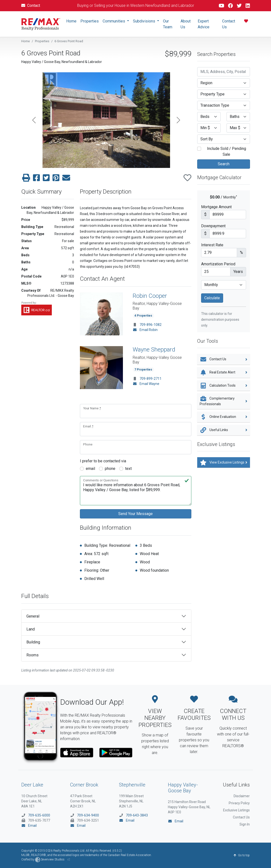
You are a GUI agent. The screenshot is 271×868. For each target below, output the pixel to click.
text (128, 469)
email (90, 469)
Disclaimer (242, 796)
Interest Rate (212, 245)
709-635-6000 (39, 815)
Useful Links (224, 430)
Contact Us (229, 24)
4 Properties (143, 316)
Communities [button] (114, 21)
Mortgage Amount (216, 207)
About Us (186, 24)
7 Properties (143, 370)
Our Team (168, 24)
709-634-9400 (88, 815)
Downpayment (213, 226)
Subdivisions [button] (145, 21)
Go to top (242, 855)
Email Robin (145, 330)
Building (33, 642)
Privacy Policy (239, 803)
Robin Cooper (150, 296)
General (33, 616)
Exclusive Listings (236, 810)
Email (29, 826)
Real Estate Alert (224, 372)
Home (71, 21)
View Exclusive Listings (224, 463)
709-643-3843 (137, 815)
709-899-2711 (151, 379)
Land (31, 629)
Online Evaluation (224, 417)
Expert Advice (204, 24)
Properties (90, 21)
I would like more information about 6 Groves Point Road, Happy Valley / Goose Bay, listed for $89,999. (136, 491)
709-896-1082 (151, 325)
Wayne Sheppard (154, 350)
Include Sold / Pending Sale (225, 151)
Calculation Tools (224, 386)
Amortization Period (218, 264)
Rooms (33, 655)
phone (110, 469)
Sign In (245, 824)
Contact (31, 5)
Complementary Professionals (224, 401)
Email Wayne (146, 384)
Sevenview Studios (50, 859)
